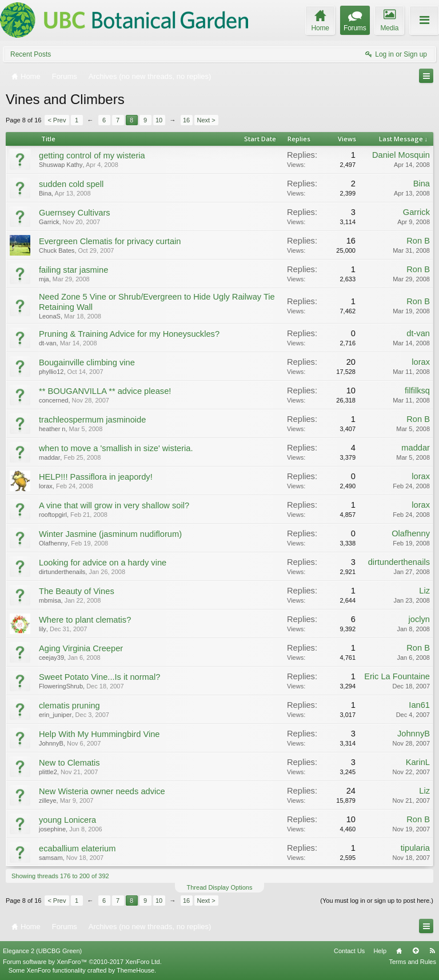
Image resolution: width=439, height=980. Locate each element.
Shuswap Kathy (61, 165)
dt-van (48, 343)
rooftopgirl (53, 515)
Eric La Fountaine (397, 676)
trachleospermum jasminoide (92, 420)
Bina (45, 193)
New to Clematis (69, 763)
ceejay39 (51, 658)
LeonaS (50, 316)
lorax (421, 362)
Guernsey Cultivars (75, 213)
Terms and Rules (412, 962)
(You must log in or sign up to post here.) (377, 901)
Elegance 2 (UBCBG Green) (42, 951)
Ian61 (419, 705)
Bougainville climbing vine (87, 362)
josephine (52, 829)
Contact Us (349, 951)
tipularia (415, 848)
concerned (53, 400)
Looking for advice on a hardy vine (103, 563)
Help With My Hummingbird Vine (99, 734)
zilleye (48, 800)
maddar (49, 457)
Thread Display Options (220, 887)
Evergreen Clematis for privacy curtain (110, 241)
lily (43, 629)
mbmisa (50, 600)
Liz (424, 591)
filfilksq (417, 391)
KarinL (418, 762)
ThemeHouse (135, 970)
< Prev (57, 120)
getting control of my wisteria (92, 156)
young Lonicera (67, 820)
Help (380, 951)
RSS (432, 951)
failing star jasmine (73, 270)
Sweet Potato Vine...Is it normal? (99, 677)
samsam (51, 858)
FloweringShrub (61, 686)
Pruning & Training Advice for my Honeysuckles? (129, 334)
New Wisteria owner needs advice (102, 791)
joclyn (419, 619)
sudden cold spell (71, 184)
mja (44, 279)
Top (416, 951)
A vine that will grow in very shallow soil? (114, 505)
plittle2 (48, 772)
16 (186, 120)
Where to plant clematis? (85, 620)
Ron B (418, 241)
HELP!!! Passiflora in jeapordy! (96, 477)
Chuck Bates (57, 250)
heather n (52, 429)
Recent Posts (31, 54)
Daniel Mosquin (401, 155)
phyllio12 (51, 372)
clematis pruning (69, 706)
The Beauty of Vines (77, 591)
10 (159, 120)
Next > (206, 120)
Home (399, 951)
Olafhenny (53, 543)
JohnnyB (51, 743)
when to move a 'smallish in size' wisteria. (116, 448)
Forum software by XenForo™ (82, 962)
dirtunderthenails (62, 572)
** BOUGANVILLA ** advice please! (105, 391)
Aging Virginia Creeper (81, 648)
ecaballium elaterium (77, 848)
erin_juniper (55, 715)
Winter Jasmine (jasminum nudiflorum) (110, 534)
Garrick (49, 222)
